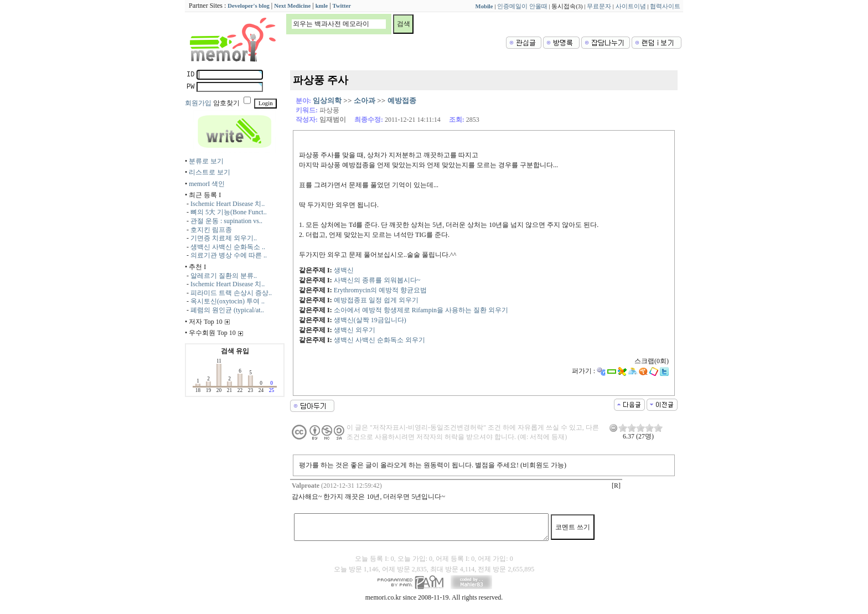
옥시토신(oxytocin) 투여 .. (228, 301)
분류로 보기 (206, 161)
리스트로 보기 (210, 172)
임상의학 (327, 100)
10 (658, 428)
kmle (322, 6)
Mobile (484, 6)
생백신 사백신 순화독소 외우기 (379, 340)
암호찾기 (226, 103)
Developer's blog (248, 6)
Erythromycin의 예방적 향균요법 (381, 290)
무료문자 (599, 6)
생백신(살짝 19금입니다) (370, 320)
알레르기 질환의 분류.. (224, 276)
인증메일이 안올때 (522, 6)
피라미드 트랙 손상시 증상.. (231, 293)
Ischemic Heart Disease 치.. (228, 204)
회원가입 (198, 103)
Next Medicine (292, 6)
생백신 (344, 270)
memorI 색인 (207, 184)
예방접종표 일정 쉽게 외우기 (376, 300)
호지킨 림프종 (211, 230)
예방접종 (402, 100)
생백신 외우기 (355, 330)
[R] (616, 486)
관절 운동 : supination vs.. (226, 221)
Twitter (342, 6)
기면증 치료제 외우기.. (224, 238)
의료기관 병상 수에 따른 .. (229, 255)
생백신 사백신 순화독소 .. (228, 247)
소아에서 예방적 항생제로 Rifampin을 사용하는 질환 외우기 (421, 310)
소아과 (365, 100)
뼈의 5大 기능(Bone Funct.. (229, 212)
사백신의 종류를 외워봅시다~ (377, 280)
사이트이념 (631, 6)
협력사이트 (665, 6)
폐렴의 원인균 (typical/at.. (227, 310)
